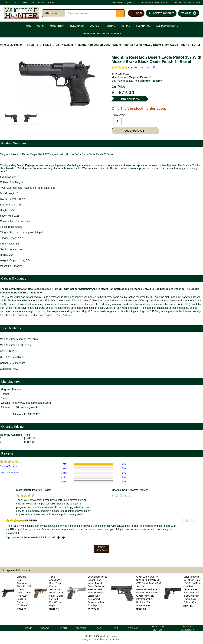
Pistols (47, 45)
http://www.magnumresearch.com (32, 403)
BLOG (41, 3)
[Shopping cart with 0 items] (189, 13)
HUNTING (110, 26)
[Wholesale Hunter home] (21, 13)
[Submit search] (120, 13)
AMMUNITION (57, 26)
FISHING (126, 26)
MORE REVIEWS (102, 549)
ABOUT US (10, 3)
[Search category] (54, 13)
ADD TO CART (136, 131)
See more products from (137, 81)
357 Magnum (64, 45)
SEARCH (46, 628)
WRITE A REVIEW (10, 472)
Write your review (144, 67)
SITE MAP (133, 628)
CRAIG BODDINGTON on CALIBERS (101, 33)
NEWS (98, 628)
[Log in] (136, 13)
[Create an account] (161, 13)
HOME (28, 26)
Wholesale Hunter (11, 45)
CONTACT (81, 628)
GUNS (40, 26)
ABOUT (63, 628)
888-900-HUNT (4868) (123, 3)
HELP (51, 3)
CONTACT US (27, 3)
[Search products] (90, 13)
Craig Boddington (65, 315)
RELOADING (77, 26)
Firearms (33, 45)
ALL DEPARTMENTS (167, 26)
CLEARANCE (143, 26)
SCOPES (94, 26)
